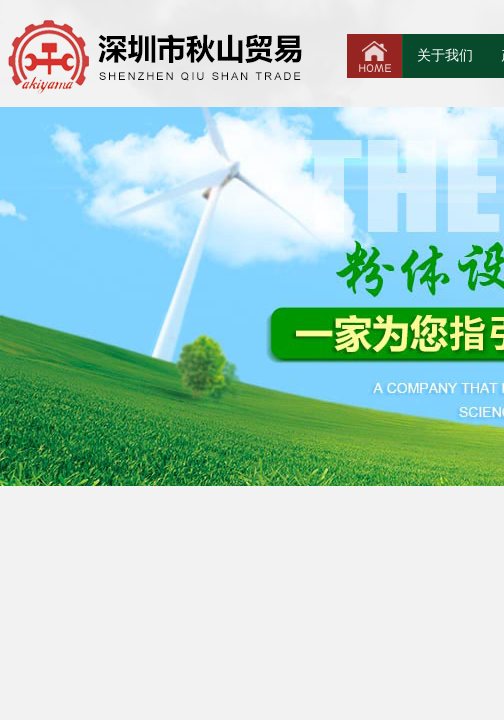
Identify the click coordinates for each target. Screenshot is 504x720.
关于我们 (445, 55)
